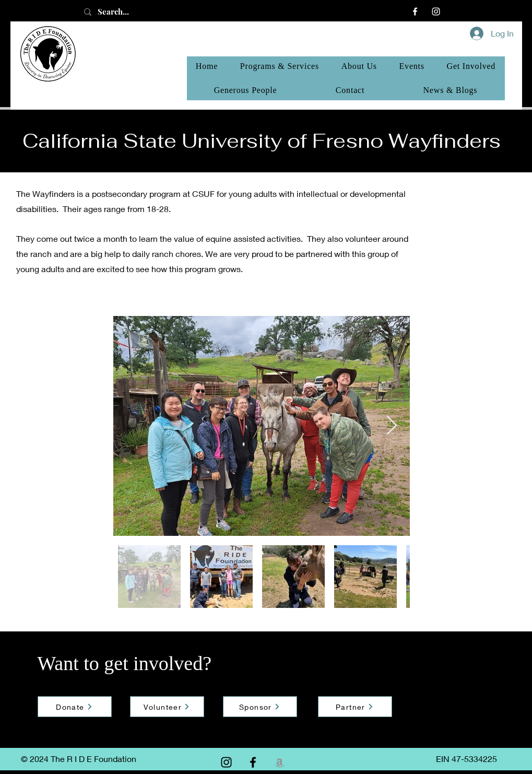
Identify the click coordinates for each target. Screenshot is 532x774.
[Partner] (355, 707)
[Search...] (125, 12)
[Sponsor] (260, 707)
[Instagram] (436, 11)
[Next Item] (392, 426)
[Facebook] (415, 11)
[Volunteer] (167, 707)
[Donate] (75, 707)
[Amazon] (280, 762)
